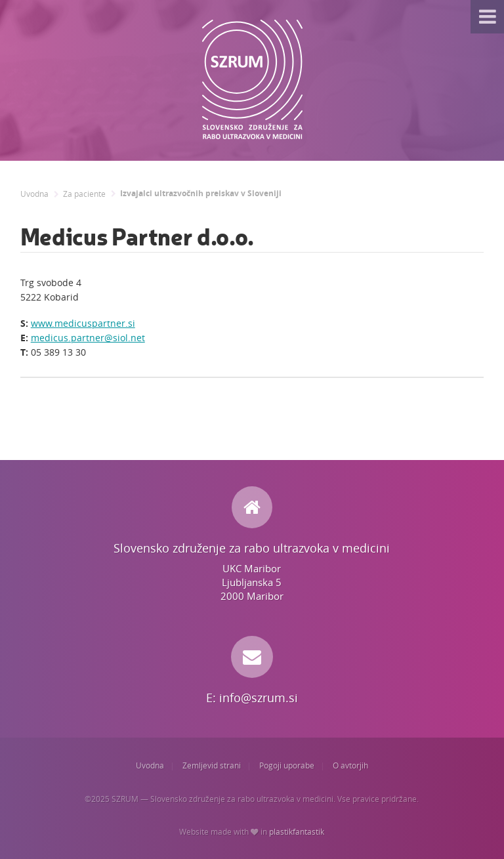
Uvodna (34, 194)
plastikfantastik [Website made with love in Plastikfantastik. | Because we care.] (297, 832)
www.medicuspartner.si (83, 323)
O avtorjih (350, 765)
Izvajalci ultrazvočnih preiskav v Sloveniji (201, 194)
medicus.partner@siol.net (88, 338)
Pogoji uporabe (287, 765)
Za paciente (84, 194)
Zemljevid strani (212, 765)
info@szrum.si (259, 698)
